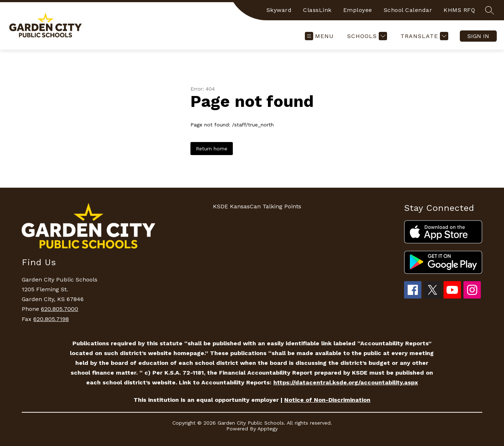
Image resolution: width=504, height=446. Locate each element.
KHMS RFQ (459, 10)
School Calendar (408, 10)
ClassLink (317, 10)
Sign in (478, 36)
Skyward (279, 10)
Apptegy (268, 429)
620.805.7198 (51, 319)
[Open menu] (319, 36)
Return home (212, 149)
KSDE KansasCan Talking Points (257, 206)
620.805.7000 (60, 309)
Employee (358, 10)
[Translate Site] (423, 36)
